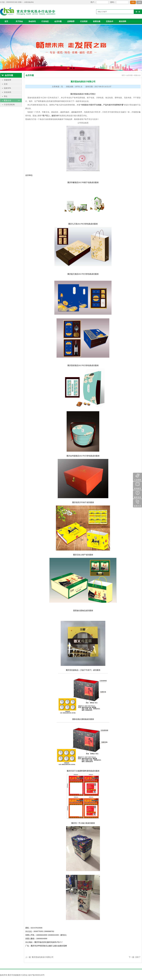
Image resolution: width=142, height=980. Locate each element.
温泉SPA (12, 88)
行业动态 (45, 21)
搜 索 (138, 12)
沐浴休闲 (12, 92)
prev (7, 47)
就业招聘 (123, 21)
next (135, 47)
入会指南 (137, 477)
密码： (113, 2)
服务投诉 (137, 494)
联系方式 (137, 503)
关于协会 (19, 21)
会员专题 (58, 21)
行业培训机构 (12, 105)
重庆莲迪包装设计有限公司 (43, 957)
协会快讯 (32, 21)
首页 (6, 21)
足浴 (12, 84)
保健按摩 (12, 80)
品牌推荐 (71, 21)
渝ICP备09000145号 (36, 975)
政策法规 (97, 21)
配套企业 (12, 100)
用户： (93, 2)
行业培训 (84, 21)
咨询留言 (137, 485)
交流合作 (110, 21)
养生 (12, 96)
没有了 (138, 957)
